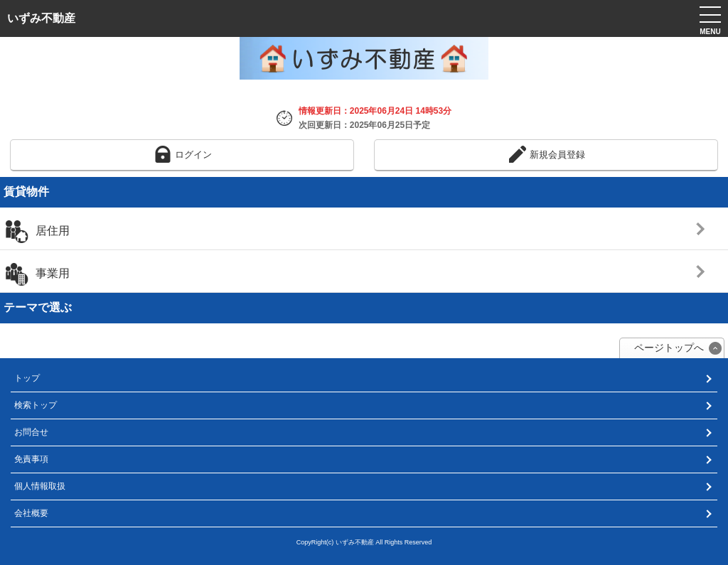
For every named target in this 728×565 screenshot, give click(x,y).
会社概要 (31, 513)
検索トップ (36, 405)
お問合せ (31, 432)
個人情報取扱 (40, 486)
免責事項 (31, 459)
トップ (27, 378)
